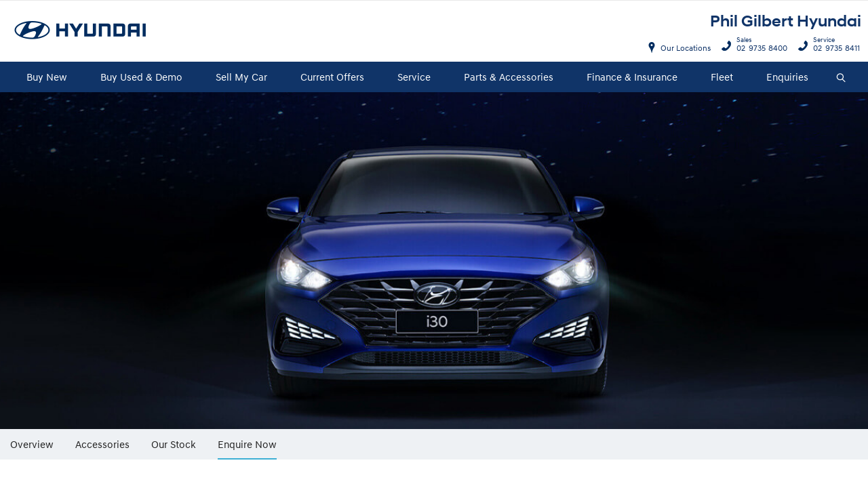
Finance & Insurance (632, 77)
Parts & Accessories (509, 77)
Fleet (722, 77)
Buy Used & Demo (141, 77)
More (308, 439)
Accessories (102, 444)
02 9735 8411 (833, 46)
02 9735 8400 (759, 46)
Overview (32, 444)
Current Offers (332, 77)
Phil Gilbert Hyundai (786, 21)
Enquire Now (247, 444)
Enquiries (787, 77)
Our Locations (686, 48)
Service (414, 77)
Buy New (47, 77)
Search (837, 78)
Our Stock (174, 444)
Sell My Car (241, 77)
